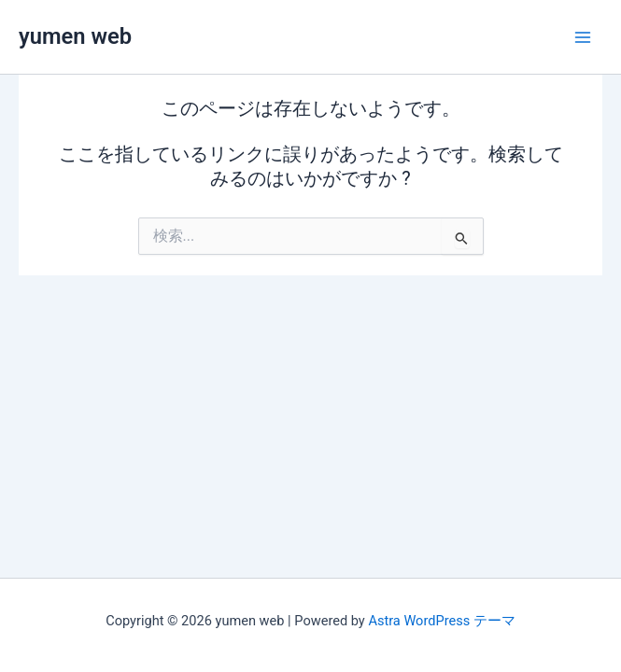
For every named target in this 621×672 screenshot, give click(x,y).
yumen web (75, 36)
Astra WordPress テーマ (441, 621)
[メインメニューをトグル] (583, 37)
